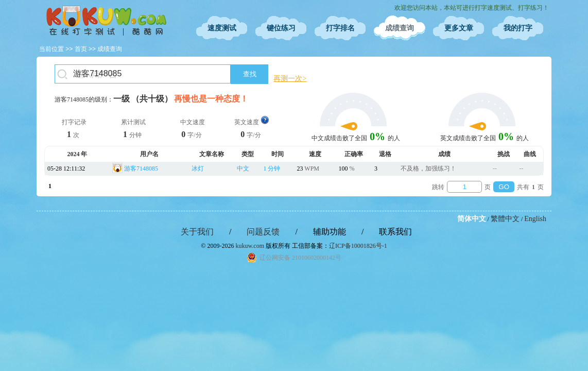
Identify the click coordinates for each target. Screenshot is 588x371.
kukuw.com (250, 246)
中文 (243, 168)
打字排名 (340, 28)
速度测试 (222, 28)
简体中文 (472, 219)
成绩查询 (400, 28)
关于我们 (197, 232)
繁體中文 (505, 219)
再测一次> (290, 79)
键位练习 (281, 28)
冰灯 (198, 168)
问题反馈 (263, 232)
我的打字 (518, 28)
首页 (81, 49)
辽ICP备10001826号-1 (358, 246)
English (535, 219)
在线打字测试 (106, 21)
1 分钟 (272, 168)
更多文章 (459, 28)
